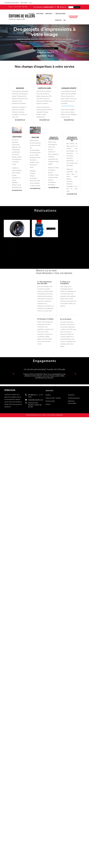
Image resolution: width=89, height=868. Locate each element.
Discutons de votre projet (46, 48)
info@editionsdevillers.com (44, 7)
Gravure (48, 404)
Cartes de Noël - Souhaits (53, 398)
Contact (58, 20)
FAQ (31, 3)
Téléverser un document (12, 3)
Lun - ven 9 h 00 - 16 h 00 (19, 7)
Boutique (40, 14)
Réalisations (60, 14)
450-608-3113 (51, 7)
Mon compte (24, 3)
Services (49, 14)
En (65, 20)
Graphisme (71, 395)
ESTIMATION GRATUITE (73, 17)
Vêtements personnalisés (72, 402)
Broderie (48, 395)
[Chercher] (77, 7)
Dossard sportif (50, 401)
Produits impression (74, 398)
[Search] (71, 7)
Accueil (31, 14)
